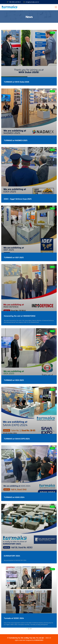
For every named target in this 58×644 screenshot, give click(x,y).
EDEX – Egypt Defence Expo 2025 (18, 199)
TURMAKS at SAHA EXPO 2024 (17, 439)
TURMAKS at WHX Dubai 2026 (16, 82)
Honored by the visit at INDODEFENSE (20, 316)
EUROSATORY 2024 (12, 556)
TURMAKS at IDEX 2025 (14, 380)
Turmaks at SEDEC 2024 (14, 618)
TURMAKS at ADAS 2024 (14, 497)
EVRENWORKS (39, 640)
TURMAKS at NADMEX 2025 (16, 140)
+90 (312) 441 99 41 (14, 2)
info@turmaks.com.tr (31, 2)
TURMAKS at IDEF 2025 (14, 257)
